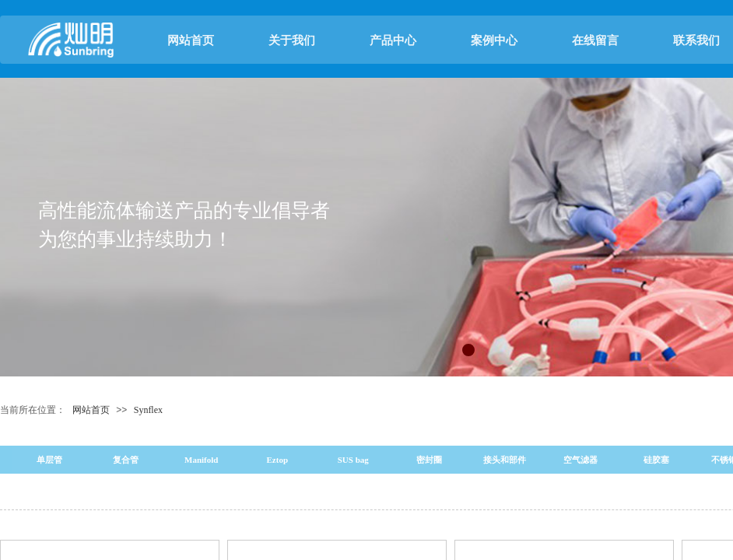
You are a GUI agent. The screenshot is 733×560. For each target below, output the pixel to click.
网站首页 (191, 40)
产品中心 (393, 40)
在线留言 (595, 40)
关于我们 (292, 40)
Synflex (148, 410)
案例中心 (494, 40)
